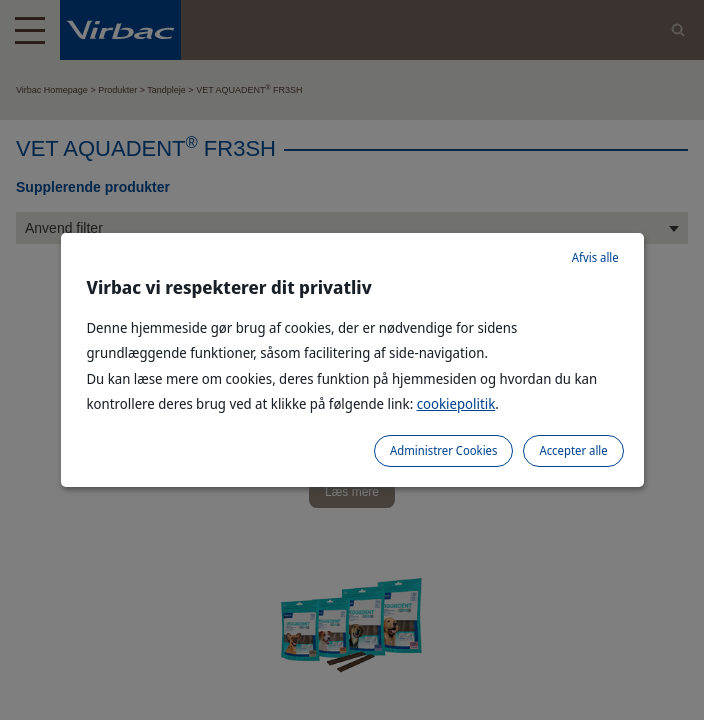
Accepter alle (573, 450)
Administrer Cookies (443, 450)
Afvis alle (595, 257)
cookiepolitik (456, 403)
